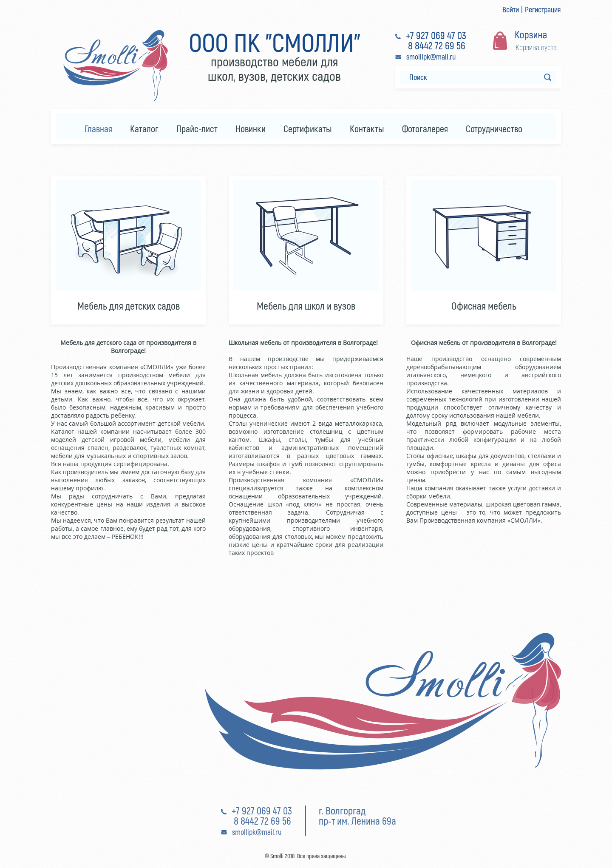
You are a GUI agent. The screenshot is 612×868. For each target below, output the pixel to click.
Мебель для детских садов (129, 306)
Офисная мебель (484, 306)
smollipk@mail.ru (431, 57)
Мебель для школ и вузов (306, 306)
